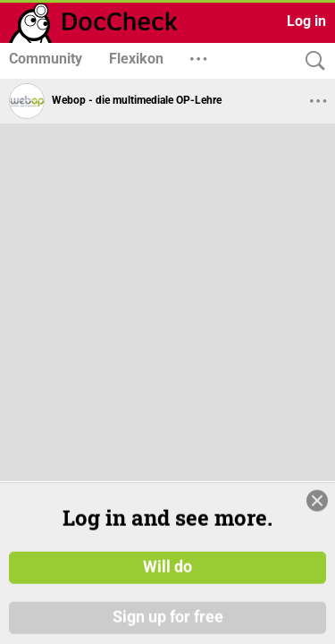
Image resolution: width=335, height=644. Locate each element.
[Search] (311, 61)
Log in (306, 21)
